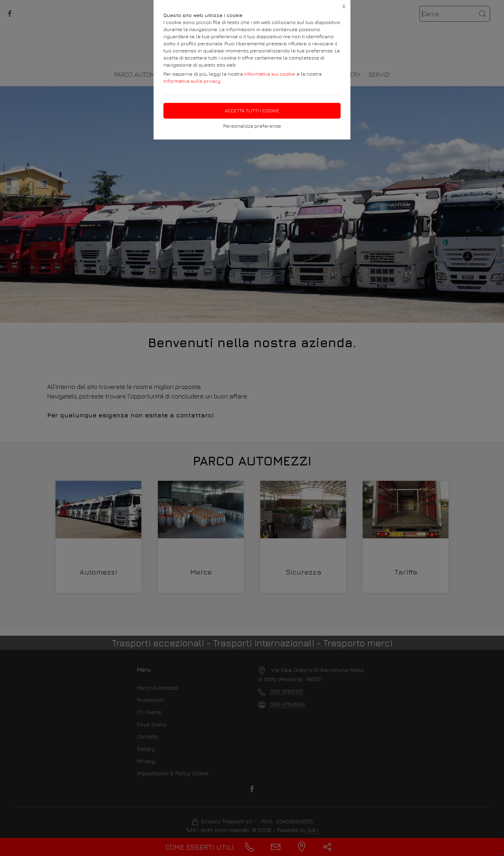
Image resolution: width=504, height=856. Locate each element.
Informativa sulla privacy (192, 81)
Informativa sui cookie (270, 74)
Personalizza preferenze (252, 126)
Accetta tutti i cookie (252, 111)
